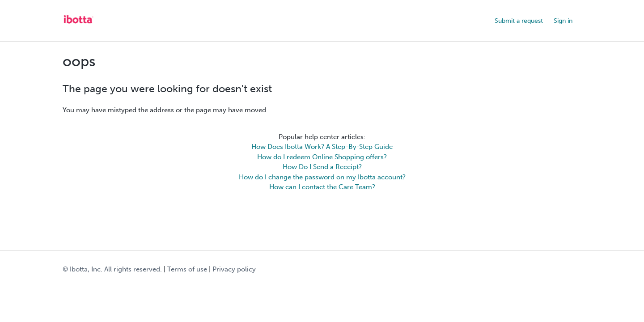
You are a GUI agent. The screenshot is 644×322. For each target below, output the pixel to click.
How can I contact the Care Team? (322, 187)
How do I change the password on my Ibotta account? (322, 177)
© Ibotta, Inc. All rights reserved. (112, 269)
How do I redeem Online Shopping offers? (322, 157)
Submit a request (519, 21)
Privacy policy (234, 269)
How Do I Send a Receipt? (322, 167)
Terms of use (187, 269)
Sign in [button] (563, 21)
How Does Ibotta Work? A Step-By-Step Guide (322, 147)
